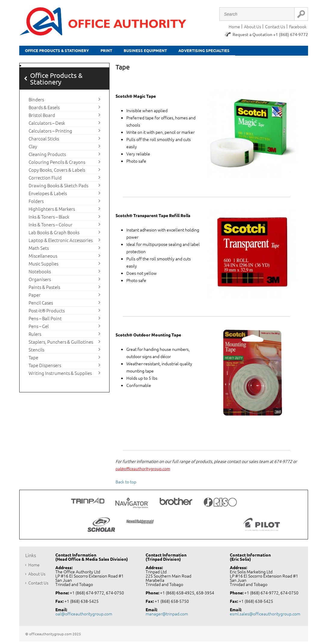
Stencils (36, 352)
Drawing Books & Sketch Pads (58, 187)
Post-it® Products (47, 313)
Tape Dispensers (45, 367)
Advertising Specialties (257, 52)
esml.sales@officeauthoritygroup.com (265, 616)
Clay (33, 148)
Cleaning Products (47, 156)
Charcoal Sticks (44, 141)
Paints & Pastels (44, 289)
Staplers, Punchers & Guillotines (61, 344)
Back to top (126, 484)
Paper (35, 297)
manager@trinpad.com (167, 616)
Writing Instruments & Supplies (60, 375)
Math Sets (39, 250)
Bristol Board (42, 117)
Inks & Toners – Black (49, 219)
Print (131, 52)
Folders (36, 203)
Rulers (35, 336)
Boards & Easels (44, 109)
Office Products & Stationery (68, 52)
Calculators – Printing (50, 133)
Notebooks (40, 273)
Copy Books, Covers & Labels (57, 172)
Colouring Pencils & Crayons (57, 164)
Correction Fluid (45, 180)
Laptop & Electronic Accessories (61, 242)
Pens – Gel (39, 328)
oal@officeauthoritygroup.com (143, 471)
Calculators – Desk (47, 125)
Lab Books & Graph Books (54, 234)
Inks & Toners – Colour (51, 227)
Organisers (40, 281)
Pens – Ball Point (45, 320)
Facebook (298, 26)
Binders (36, 101)
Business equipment (182, 52)
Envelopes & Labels (48, 195)
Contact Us (275, 26)
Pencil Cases (41, 305)
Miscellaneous (43, 258)
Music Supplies (43, 266)
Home (234, 26)
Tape (33, 359)
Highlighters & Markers (52, 211)
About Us (253, 26)
